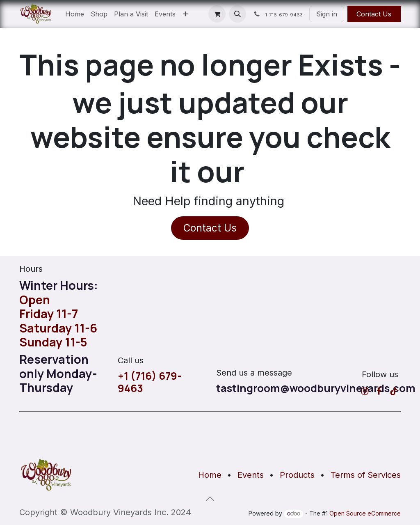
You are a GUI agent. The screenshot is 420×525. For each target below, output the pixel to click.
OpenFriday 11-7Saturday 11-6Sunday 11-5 (58, 321)
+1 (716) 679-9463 (150, 382)
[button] (237, 14)
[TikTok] (394, 391)
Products (297, 475)
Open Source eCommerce (365, 513)
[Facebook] (379, 391)
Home (210, 475)
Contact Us (374, 14)
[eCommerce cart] (217, 14)
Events (251, 475)
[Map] (210, 435)
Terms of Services (366, 475)
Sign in (327, 14)
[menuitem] (75, 14)
